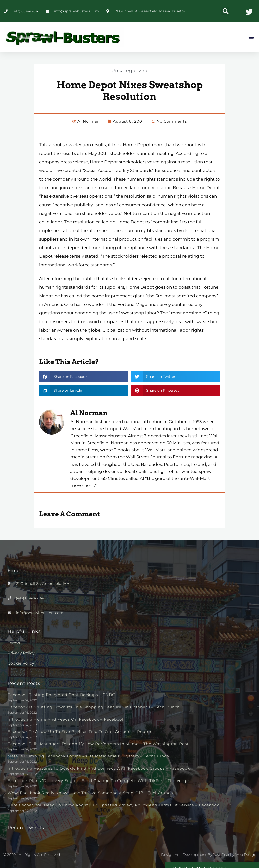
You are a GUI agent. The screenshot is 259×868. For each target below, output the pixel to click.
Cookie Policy (21, 663)
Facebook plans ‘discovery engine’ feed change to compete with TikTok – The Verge (98, 780)
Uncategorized (130, 70)
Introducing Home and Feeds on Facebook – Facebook (66, 719)
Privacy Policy (21, 653)
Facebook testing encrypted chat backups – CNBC (61, 694)
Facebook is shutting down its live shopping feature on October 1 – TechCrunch (94, 707)
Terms (14, 643)
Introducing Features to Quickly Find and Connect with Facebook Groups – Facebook (99, 768)
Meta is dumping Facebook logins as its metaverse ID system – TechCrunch (88, 756)
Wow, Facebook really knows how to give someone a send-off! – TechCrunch (90, 792)
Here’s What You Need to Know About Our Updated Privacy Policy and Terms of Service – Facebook (113, 805)
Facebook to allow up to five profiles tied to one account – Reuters (81, 731)
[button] (225, 11)
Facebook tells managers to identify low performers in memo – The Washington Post (98, 744)
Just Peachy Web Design (235, 854)
